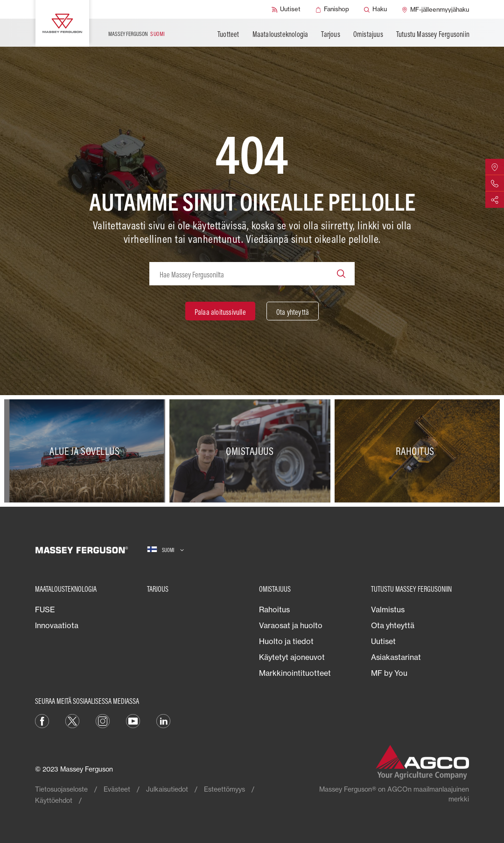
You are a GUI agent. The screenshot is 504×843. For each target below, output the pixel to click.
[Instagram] (103, 720)
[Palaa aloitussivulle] (220, 311)
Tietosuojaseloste (61, 789)
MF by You (389, 673)
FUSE (45, 609)
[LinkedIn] (163, 720)
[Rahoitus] (417, 451)
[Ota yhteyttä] (293, 311)
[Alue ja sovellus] (87, 451)
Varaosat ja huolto (291, 625)
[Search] (341, 274)
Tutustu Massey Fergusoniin (433, 34)
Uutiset (383, 641)
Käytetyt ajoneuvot (292, 657)
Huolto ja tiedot (286, 641)
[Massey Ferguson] (62, 23)
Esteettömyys (224, 789)
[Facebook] (42, 720)
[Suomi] (165, 550)
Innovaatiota (57, 625)
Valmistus (388, 609)
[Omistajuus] (252, 451)
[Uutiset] (286, 9)
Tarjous (330, 34)
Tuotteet (228, 34)
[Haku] (375, 9)
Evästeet (117, 789)
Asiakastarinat (396, 657)
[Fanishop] (332, 9)
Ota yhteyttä (393, 625)
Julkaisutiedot (167, 789)
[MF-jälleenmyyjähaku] (435, 9)
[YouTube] (133, 720)
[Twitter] (72, 720)
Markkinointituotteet (295, 673)
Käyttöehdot (54, 800)
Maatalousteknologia (280, 34)
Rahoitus (274, 609)
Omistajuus (368, 34)
